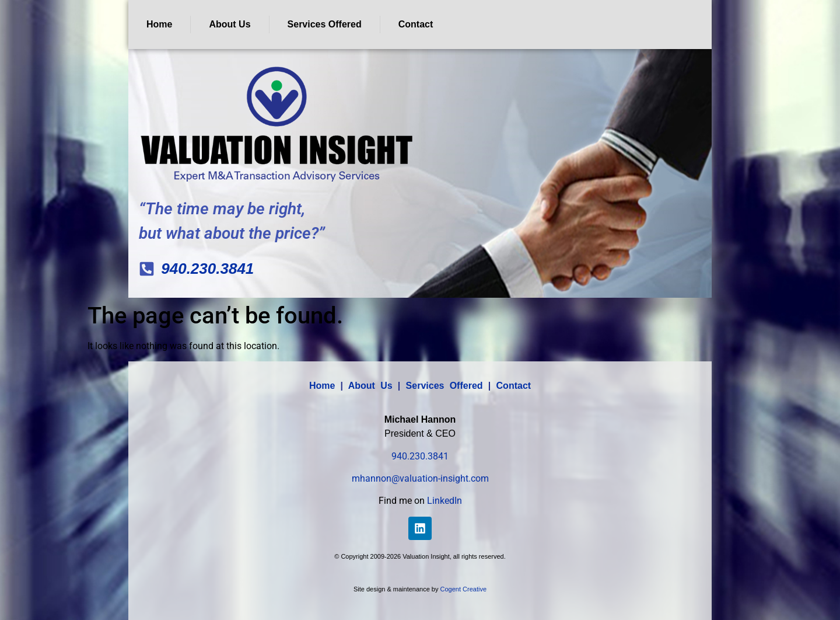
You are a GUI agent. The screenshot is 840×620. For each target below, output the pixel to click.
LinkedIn (444, 501)
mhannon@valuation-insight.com (420, 478)
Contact (416, 24)
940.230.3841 (420, 456)
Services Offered (325, 24)
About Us (230, 24)
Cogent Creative (464, 589)
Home (159, 24)
